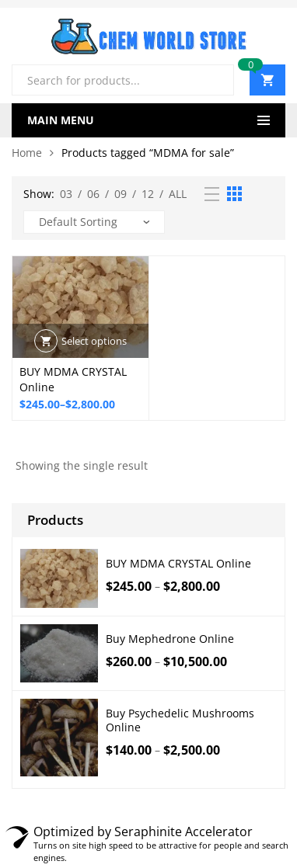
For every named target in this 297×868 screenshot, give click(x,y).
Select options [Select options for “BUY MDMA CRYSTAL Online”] (94, 341)
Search (216, 80)
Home (27, 153)
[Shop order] (94, 222)
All (178, 194)
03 (66, 194)
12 (148, 194)
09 (121, 194)
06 (93, 194)
